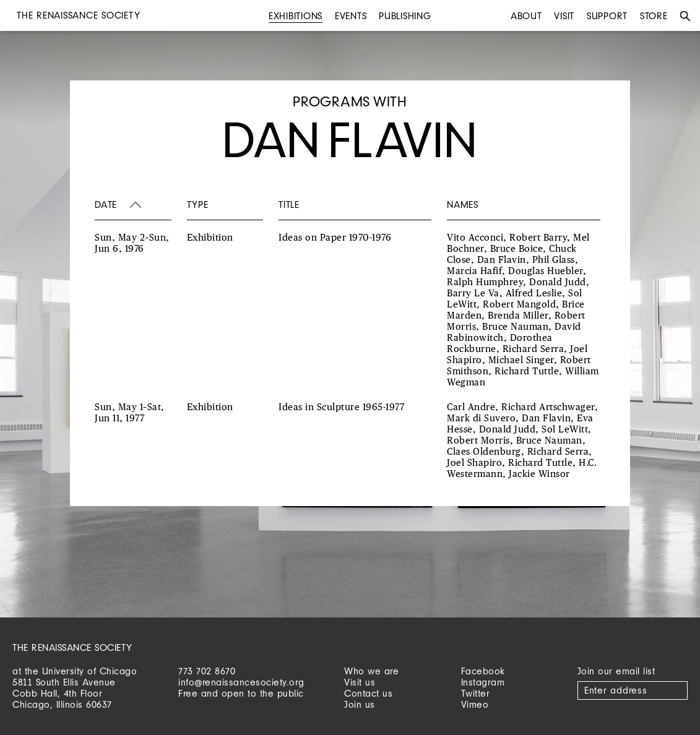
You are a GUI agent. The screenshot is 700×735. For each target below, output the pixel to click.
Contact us (368, 693)
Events (351, 16)
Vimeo (475, 704)
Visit (564, 16)
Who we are (371, 671)
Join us (360, 704)
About (526, 16)
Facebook (483, 671)
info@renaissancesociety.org (241, 682)
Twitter (476, 693)
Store (654, 16)
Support (607, 16)
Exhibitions (296, 16)
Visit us (360, 682)
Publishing (405, 16)
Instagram (483, 682)
